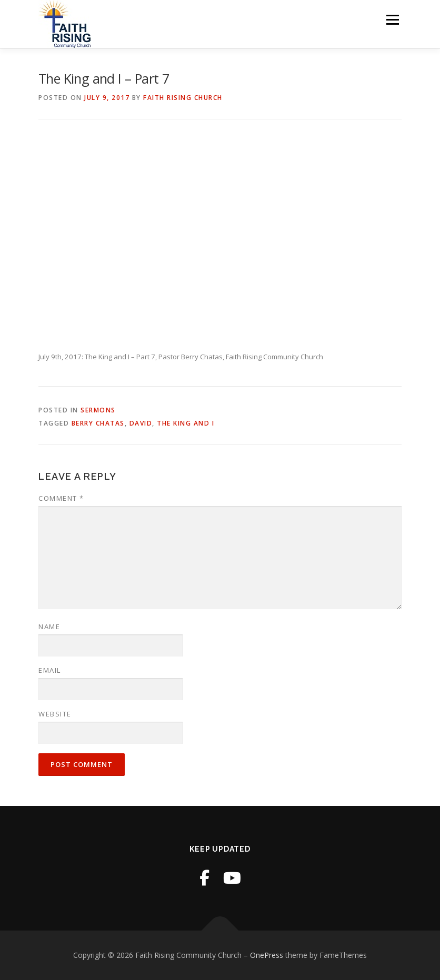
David (141, 423)
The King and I (186, 423)
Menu (392, 19)
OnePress (267, 955)
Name (49, 627)
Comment (61, 498)
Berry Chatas (98, 423)
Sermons (98, 410)
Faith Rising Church (183, 98)
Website (55, 714)
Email (50, 670)
